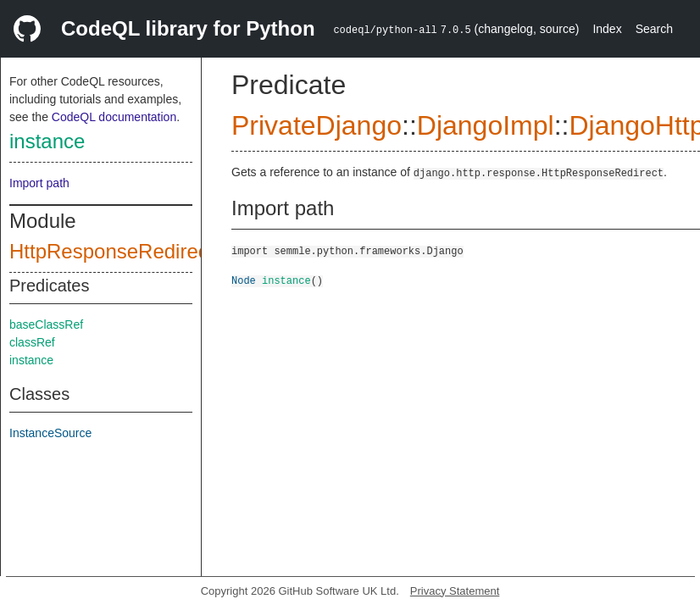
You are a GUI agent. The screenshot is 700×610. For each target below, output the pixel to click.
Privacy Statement (455, 591)
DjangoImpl (486, 125)
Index (607, 29)
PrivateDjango (317, 125)
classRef (32, 342)
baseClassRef (46, 324)
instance (47, 141)
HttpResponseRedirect (111, 251)
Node (244, 280)
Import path (39, 183)
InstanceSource (50, 433)
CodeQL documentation (114, 117)
